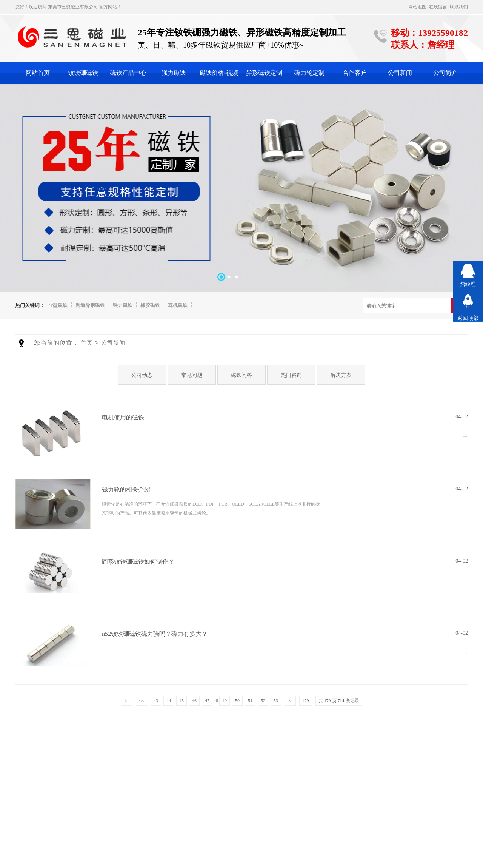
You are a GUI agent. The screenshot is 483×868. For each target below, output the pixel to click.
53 (276, 701)
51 (250, 701)
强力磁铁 (174, 73)
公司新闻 (400, 73)
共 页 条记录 (339, 701)
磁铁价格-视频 (219, 73)
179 (306, 701)
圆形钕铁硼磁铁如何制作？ (138, 562)
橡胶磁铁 (150, 305)
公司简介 (445, 73)
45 (182, 701)
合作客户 (355, 73)
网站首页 (38, 73)
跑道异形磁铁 (90, 305)
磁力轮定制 (309, 73)
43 (156, 701)
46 (194, 701)
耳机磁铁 (178, 305)
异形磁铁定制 (264, 73)
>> (290, 701)
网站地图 (417, 7)
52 (263, 701)
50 (237, 701)
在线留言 (438, 7)
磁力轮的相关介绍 (126, 490)
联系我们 (459, 7)
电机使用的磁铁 (123, 417)
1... (127, 701)
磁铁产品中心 (128, 73)
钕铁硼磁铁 (83, 73)
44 (169, 701)
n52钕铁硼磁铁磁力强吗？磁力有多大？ (155, 634)
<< (142, 701)
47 (207, 701)
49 (225, 701)
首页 (87, 343)
